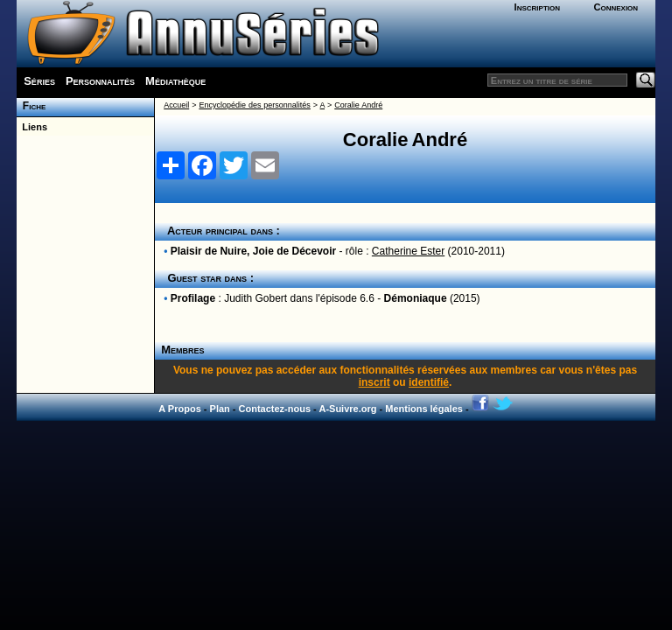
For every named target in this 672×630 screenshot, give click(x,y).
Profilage (193, 298)
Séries (39, 81)
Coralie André (358, 105)
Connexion (616, 7)
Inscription (537, 7)
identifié (429, 382)
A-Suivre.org (347, 409)
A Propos (180, 409)
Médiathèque (175, 81)
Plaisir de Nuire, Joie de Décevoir (253, 251)
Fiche (31, 106)
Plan (220, 409)
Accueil (176, 105)
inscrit (374, 382)
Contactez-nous (275, 409)
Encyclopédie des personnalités (254, 105)
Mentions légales (424, 409)
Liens (32, 127)
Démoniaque (416, 298)
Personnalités (100, 81)
